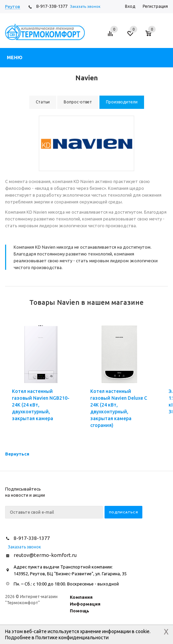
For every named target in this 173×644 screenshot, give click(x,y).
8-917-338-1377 (52, 6)
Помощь (80, 611)
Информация (85, 604)
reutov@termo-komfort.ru (45, 555)
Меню (15, 57)
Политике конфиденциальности (72, 638)
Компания (81, 597)
